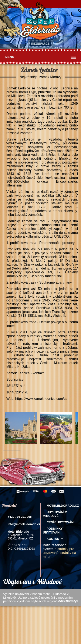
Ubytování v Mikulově (55, 514)
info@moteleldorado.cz (24, 524)
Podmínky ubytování (53, 531)
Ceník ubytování (60, 522)
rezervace (41, 44)
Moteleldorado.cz (63, 506)
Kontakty (55, 539)
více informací (68, 601)
